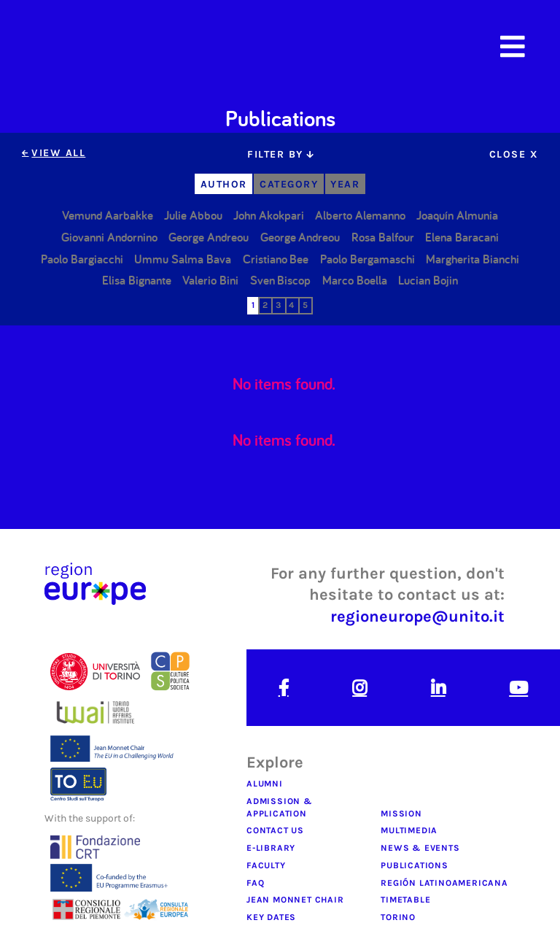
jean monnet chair (295, 900)
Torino (398, 917)
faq (255, 883)
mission (401, 814)
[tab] (280, 154)
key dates (271, 917)
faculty (266, 865)
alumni (265, 784)
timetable (405, 900)
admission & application (280, 807)
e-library (271, 848)
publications (415, 865)
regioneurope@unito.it (417, 616)
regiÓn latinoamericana (444, 883)
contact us (275, 830)
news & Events (420, 848)
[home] (113, 47)
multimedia (409, 830)
